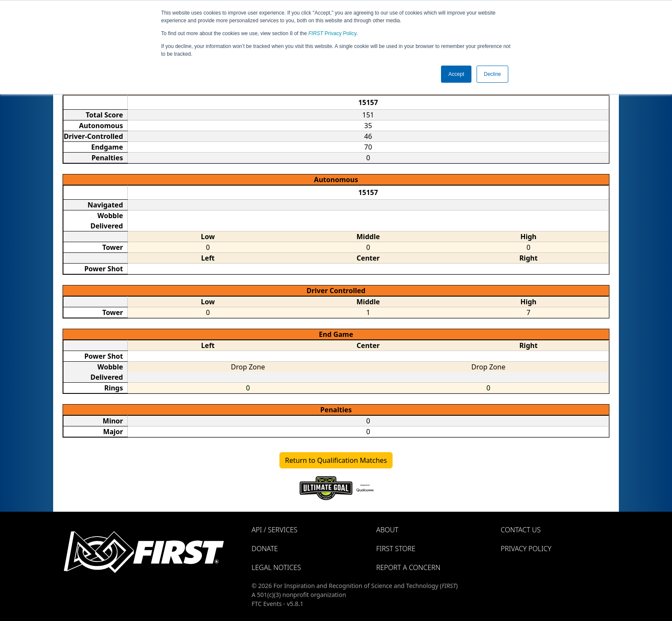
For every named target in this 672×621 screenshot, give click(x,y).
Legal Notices (276, 567)
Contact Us (520, 530)
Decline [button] (492, 74)
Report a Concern (408, 567)
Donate (265, 549)
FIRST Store (396, 549)
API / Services (274, 530)
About (387, 530)
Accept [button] (456, 74)
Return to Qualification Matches (336, 460)
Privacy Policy (333, 33)
